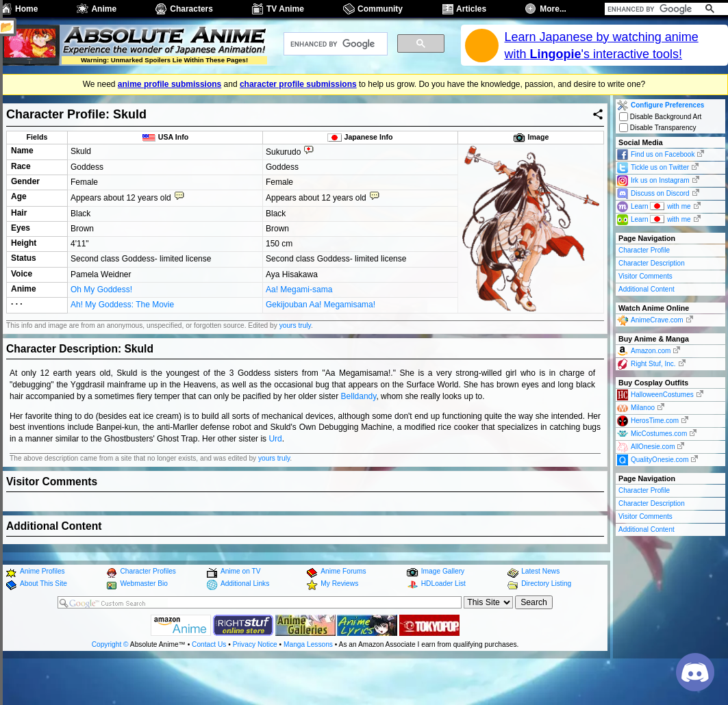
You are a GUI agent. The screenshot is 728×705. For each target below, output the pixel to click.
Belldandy (359, 435)
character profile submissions (298, 84)
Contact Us (209, 683)
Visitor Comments (645, 276)
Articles (471, 9)
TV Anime (285, 9)
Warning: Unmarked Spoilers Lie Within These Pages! (164, 60)
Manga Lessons (308, 683)
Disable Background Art (660, 117)
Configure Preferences (667, 105)
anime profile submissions (170, 84)
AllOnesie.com (653, 447)
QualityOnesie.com (660, 460)
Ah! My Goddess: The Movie (122, 344)
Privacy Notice (255, 683)
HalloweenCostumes (662, 395)
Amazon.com (651, 351)
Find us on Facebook (663, 154)
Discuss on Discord (660, 193)
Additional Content (647, 289)
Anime (104, 9)
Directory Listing (546, 623)
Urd (275, 478)
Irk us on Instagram (660, 180)
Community (380, 9)
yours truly (295, 364)
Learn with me (661, 206)
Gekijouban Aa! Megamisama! (321, 344)
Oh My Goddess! (101, 329)
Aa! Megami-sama (299, 329)
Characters (191, 9)
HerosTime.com (655, 421)
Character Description (652, 263)
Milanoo (643, 408)
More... (553, 9)
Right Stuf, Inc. (653, 364)
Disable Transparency (658, 128)
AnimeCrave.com (657, 320)
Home (26, 9)
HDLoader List (443, 623)
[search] (651, 9)
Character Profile (644, 250)
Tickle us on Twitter (660, 167)
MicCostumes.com (659, 434)
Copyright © (110, 683)
